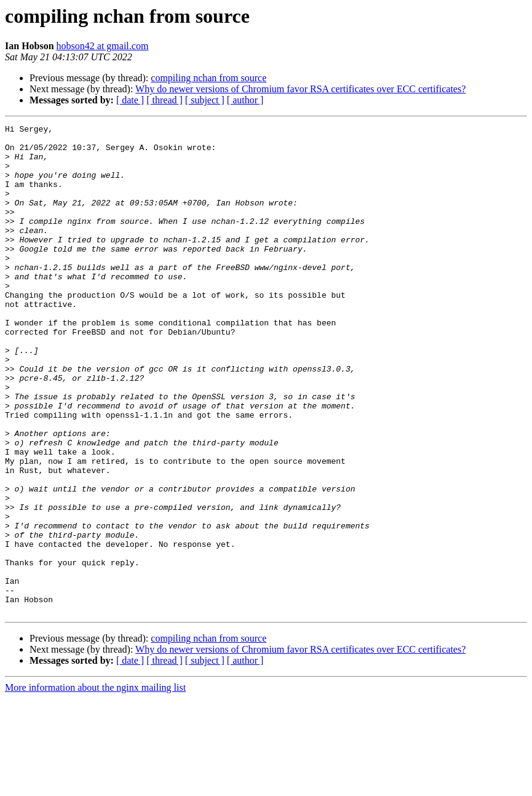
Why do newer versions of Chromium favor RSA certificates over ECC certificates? (300, 89)
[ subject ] (205, 100)
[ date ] (130, 100)
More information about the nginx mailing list (95, 785)
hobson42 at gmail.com (103, 46)
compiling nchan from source (208, 78)
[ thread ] (165, 100)
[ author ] (245, 100)
